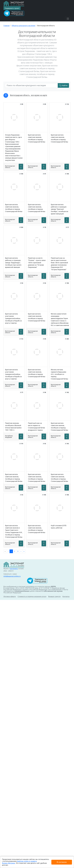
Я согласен (62, 862)
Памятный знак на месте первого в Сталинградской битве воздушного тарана (36, 427)
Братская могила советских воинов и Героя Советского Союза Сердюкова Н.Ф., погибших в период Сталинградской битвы (14, 531)
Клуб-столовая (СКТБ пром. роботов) (59, 527)
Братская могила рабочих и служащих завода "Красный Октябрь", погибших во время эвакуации (60, 209)
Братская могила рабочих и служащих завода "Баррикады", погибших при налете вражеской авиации (13, 263)
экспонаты (14, 569)
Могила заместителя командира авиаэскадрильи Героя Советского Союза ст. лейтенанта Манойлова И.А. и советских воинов (60, 320)
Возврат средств (54, 596)
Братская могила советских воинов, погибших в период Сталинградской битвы (37, 138)
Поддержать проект (12, 8)
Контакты (66, 596)
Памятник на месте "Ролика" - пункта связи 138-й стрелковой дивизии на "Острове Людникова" (37, 263)
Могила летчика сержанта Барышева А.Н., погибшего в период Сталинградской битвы (59, 374)
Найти (63, 85)
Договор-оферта (10, 596)
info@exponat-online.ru (12, 576)
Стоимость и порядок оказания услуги (32, 596)
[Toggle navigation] (68, 19)
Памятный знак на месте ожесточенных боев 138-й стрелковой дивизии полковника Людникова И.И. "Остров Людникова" (59, 264)
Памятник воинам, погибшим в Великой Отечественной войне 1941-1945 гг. (13, 427)
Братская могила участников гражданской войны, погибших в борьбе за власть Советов (13, 318)
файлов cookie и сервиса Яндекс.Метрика (19, 862)
